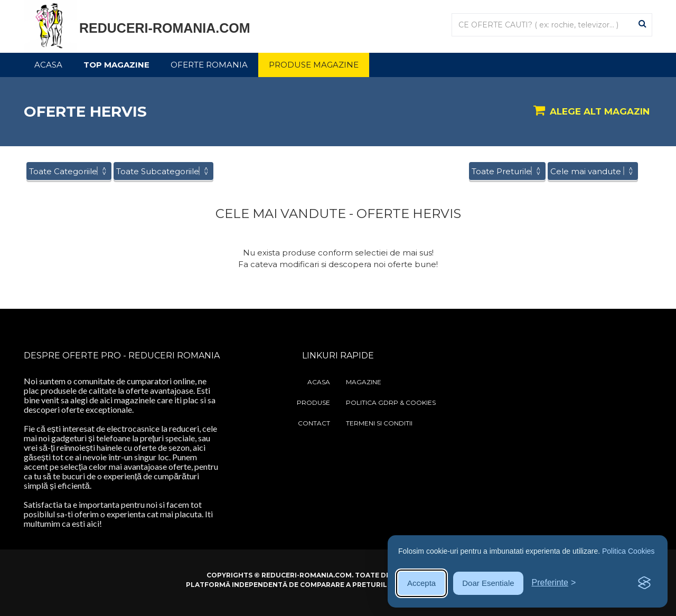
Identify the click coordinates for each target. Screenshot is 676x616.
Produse (313, 402)
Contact (314, 423)
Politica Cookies (628, 551)
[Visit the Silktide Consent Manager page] (644, 583)
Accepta (421, 583)
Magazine (364, 382)
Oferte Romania (209, 65)
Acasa (48, 65)
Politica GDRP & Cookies (391, 402)
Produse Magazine (314, 65)
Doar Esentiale (488, 583)
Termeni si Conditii (379, 423)
